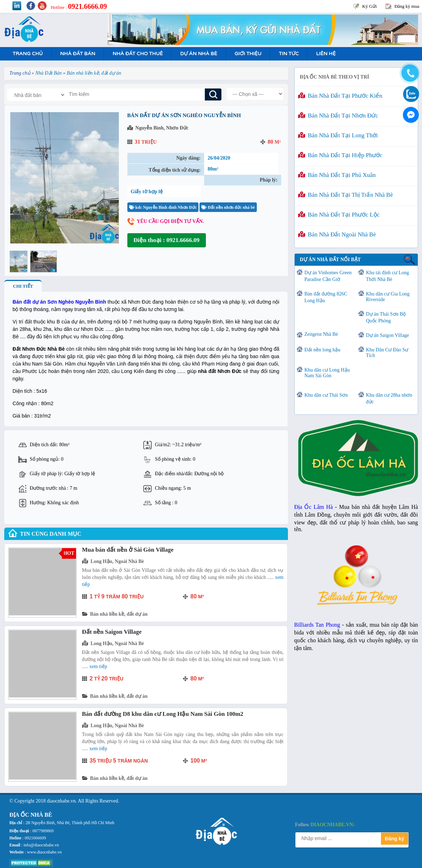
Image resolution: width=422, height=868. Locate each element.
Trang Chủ (28, 54)
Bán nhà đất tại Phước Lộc (339, 215)
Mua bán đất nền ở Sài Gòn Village (128, 550)
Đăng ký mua (407, 6)
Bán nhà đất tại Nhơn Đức (338, 116)
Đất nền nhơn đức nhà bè (228, 207)
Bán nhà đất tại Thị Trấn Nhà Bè (346, 195)
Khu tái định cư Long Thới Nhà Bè (388, 276)
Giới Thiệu (248, 54)
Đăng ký (394, 839)
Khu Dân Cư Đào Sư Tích (387, 353)
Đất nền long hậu (322, 350)
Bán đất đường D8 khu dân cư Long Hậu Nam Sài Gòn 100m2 (163, 714)
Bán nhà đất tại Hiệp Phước (340, 155)
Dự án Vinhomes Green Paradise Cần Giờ (328, 276)
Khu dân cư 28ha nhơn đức (389, 398)
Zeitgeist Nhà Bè (321, 334)
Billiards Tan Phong (317, 625)
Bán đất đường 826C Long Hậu (326, 297)
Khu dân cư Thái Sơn (326, 395)
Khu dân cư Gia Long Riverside (388, 297)
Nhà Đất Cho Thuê (138, 54)
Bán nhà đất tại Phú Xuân (337, 175)
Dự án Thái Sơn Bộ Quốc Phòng (386, 317)
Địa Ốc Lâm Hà (314, 507)
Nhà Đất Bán (78, 54)
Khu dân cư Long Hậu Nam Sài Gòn (327, 373)
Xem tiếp (98, 666)
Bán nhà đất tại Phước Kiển (340, 96)
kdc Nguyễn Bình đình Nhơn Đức (163, 207)
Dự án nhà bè (199, 54)
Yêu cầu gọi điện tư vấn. (170, 221)
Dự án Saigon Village (388, 335)
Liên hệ (326, 54)
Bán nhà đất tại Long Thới (338, 135)
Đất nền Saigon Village (112, 632)
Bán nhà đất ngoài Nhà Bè (337, 234)
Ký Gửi (369, 6)
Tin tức (289, 54)
